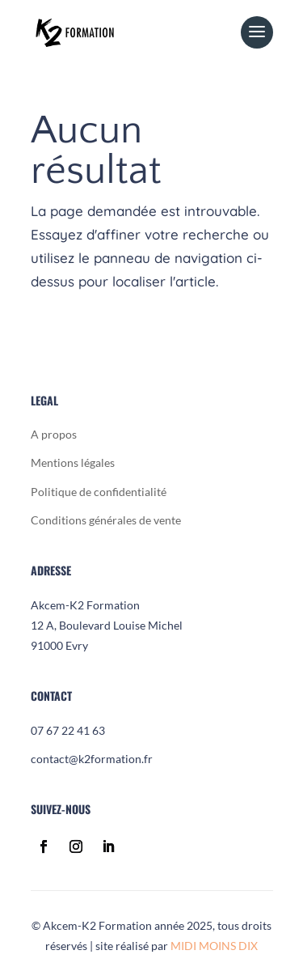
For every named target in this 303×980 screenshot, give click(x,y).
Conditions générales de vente (106, 520)
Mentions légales (73, 462)
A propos (54, 434)
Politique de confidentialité (99, 492)
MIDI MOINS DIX (214, 946)
